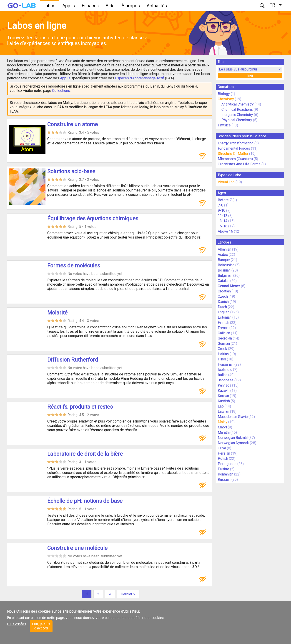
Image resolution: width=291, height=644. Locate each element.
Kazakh (224, 391)
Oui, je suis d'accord (41, 626)
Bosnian (224, 270)
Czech (223, 296)
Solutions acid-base (71, 171)
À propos (131, 6)
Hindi (222, 359)
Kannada (225, 385)
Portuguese (227, 464)
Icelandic (225, 370)
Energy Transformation (236, 143)
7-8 (221, 205)
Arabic (223, 255)
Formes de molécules (74, 266)
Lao (221, 406)
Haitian (223, 354)
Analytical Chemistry (238, 104)
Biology (224, 94)
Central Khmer (229, 286)
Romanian (226, 474)
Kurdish (224, 401)
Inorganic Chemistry (238, 115)
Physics (224, 125)
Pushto (223, 469)
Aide (110, 6)
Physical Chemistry (237, 120)
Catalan (224, 281)
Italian (223, 375)
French (223, 328)
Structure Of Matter (233, 154)
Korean (223, 396)
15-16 (223, 226)
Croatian (224, 291)
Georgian (225, 338)
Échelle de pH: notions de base (85, 501)
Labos (49, 6)
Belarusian (226, 265)
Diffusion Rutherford (73, 360)
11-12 (223, 216)
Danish (223, 302)
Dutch (222, 307)
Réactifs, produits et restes (80, 407)
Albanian (225, 249)
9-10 (222, 210)
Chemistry (226, 99)
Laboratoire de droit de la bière (85, 454)
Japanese (226, 380)
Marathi (224, 432)
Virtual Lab (226, 182)
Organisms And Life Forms (239, 164)
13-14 (223, 221)
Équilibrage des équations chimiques (93, 219)
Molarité (57, 313)
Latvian (223, 411)
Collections (61, 91)
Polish (223, 459)
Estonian (225, 317)
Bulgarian (225, 275)
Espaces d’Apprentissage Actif (140, 78)
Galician (224, 333)
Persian (224, 453)
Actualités (157, 6)
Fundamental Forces (234, 148)
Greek (222, 349)
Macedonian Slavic (233, 417)
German (224, 343)
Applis (69, 6)
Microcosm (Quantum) (235, 159)
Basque (224, 260)
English (224, 312)
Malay (223, 422)
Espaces (90, 6)
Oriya (222, 448)
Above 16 (225, 231)
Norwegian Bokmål (233, 438)
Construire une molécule (77, 548)
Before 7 (225, 200)
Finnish (223, 323)
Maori (222, 427)
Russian (224, 479)
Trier (250, 75)
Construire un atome (73, 124)
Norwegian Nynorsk (233, 443)
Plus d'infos (17, 624)
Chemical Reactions (237, 109)
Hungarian (226, 364)
